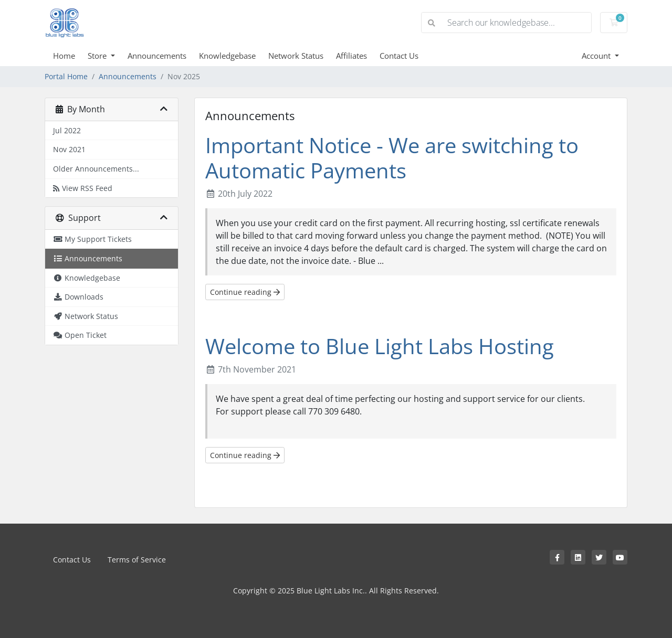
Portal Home (66, 76)
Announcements (157, 56)
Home (64, 56)
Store (98, 56)
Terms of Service (137, 560)
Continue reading (245, 292)
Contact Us (399, 56)
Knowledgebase (227, 56)
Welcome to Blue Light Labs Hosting (380, 346)
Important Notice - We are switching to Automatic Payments (392, 158)
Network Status (296, 56)
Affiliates (351, 56)
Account (597, 56)
